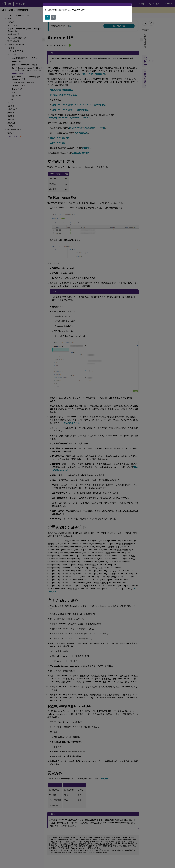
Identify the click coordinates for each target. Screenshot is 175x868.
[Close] (131, 5)
